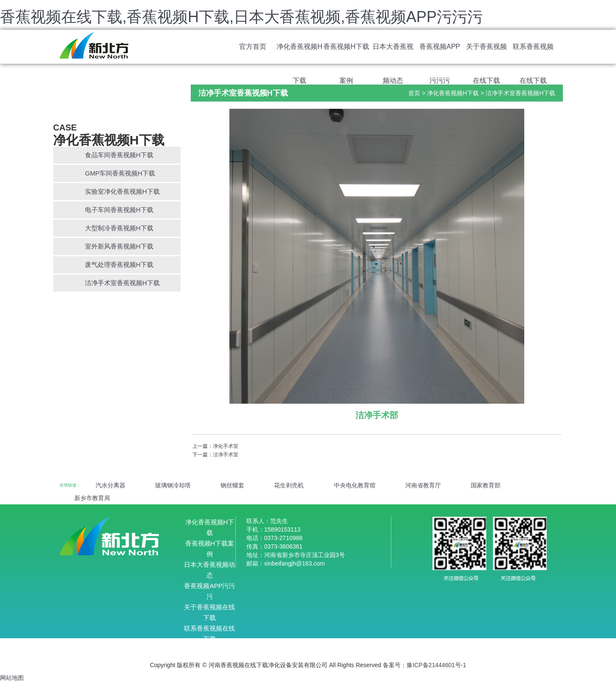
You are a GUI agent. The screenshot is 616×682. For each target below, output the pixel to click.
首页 (414, 93)
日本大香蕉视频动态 (393, 53)
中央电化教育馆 (355, 485)
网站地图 (12, 678)
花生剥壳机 (289, 485)
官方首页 (253, 47)
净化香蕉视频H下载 (300, 53)
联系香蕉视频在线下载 (533, 53)
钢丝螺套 (232, 485)
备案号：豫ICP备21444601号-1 (424, 665)
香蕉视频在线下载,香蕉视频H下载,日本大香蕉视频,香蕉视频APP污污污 (241, 17)
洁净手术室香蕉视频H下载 (122, 283)
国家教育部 (486, 485)
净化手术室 (226, 446)
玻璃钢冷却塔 (173, 485)
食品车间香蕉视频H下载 (119, 155)
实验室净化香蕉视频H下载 (122, 191)
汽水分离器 (110, 485)
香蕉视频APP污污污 (440, 53)
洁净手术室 (226, 455)
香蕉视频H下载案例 (346, 53)
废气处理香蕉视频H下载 (119, 265)
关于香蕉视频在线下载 (486, 53)
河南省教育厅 (423, 485)
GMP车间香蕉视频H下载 (120, 173)
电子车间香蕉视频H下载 (119, 210)
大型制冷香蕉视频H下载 (119, 228)
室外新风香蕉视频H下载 (119, 246)
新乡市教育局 (92, 498)
